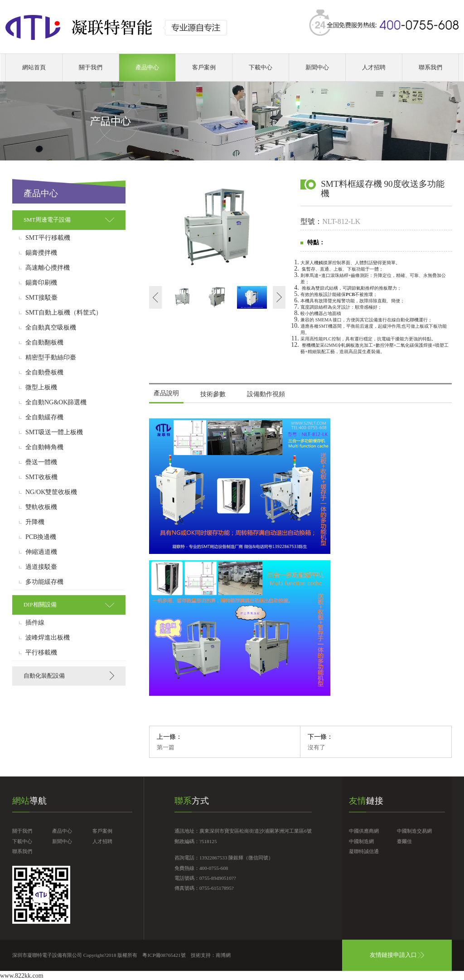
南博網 (223, 955)
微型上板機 (41, 388)
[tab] (69, 220)
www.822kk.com (22, 976)
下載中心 (261, 67)
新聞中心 (317, 67)
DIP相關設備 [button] (40, 605)
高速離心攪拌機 (48, 268)
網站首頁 (34, 67)
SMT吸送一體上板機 (54, 432)
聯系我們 (430, 67)
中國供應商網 (364, 831)
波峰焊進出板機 (48, 638)
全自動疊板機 (44, 373)
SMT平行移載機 (48, 238)
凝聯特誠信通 (364, 851)
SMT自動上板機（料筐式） (64, 313)
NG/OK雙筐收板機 (51, 492)
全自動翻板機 (44, 343)
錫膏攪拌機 (41, 253)
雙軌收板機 (41, 507)
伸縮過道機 (41, 552)
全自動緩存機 (44, 417)
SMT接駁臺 (41, 298)
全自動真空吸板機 (51, 328)
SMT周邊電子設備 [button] (47, 220)
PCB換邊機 (41, 537)
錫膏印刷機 (41, 283)
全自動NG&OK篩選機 (56, 403)
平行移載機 (41, 653)
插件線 (35, 623)
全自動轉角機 (44, 447)
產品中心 (147, 67)
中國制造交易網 (414, 831)
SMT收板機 (41, 477)
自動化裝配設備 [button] (44, 676)
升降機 (35, 522)
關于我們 (91, 67)
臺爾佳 (404, 841)
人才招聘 (374, 67)
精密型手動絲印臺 (51, 358)
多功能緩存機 (44, 582)
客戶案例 (204, 67)
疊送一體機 (41, 462)
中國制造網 (361, 841)
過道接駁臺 (41, 567)
